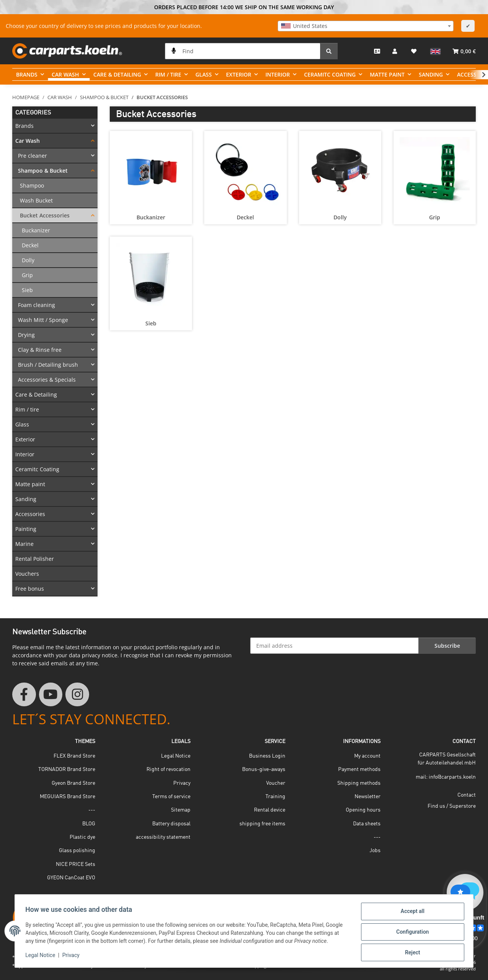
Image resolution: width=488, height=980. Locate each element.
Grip (435, 217)
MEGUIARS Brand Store (68, 797)
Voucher (276, 783)
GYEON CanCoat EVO (71, 878)
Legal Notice (42, 956)
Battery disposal (171, 824)
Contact (467, 795)
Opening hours (363, 810)
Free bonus (30, 589)
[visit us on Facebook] (24, 694)
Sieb (151, 323)
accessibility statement (163, 837)
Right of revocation (168, 769)
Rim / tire (27, 409)
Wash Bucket (36, 200)
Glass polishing (77, 851)
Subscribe (447, 646)
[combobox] (366, 26)
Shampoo (32, 185)
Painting (26, 529)
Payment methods (359, 769)
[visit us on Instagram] (77, 694)
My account (367, 756)
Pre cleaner (33, 156)
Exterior (25, 439)
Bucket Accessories (45, 215)
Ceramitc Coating (37, 469)
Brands (24, 126)
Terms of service (171, 797)
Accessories (30, 514)
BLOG (89, 824)
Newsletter (368, 797)
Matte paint (30, 484)
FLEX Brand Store (74, 756)
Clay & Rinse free (40, 350)
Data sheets (367, 824)
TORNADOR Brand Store (67, 769)
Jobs (375, 851)
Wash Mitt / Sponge (43, 320)
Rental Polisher (35, 559)
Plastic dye (82, 837)
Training (275, 797)
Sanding (26, 499)
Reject (411, 953)
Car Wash (28, 141)
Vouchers (27, 574)
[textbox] (366, 26)
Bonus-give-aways (264, 769)
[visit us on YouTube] (51, 694)
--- (92, 810)
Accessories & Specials (47, 380)
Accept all (411, 913)
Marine (24, 544)
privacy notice (100, 655)
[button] (396, 51)
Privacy (72, 956)
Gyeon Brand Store (73, 783)
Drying (26, 335)
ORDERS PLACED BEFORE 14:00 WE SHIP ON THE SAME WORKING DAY (244, 7)
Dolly (340, 217)
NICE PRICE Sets (76, 864)
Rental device (270, 810)
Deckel (245, 217)
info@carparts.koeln (452, 777)
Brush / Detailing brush (48, 365)
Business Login (267, 756)
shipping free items (262, 824)
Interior (25, 454)
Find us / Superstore (452, 806)
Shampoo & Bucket (43, 171)
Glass (22, 424)
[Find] (243, 51)
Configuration (411, 933)
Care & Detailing (36, 394)
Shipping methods (359, 783)
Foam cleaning (37, 305)
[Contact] (377, 51)
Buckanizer (151, 217)
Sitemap (181, 810)
